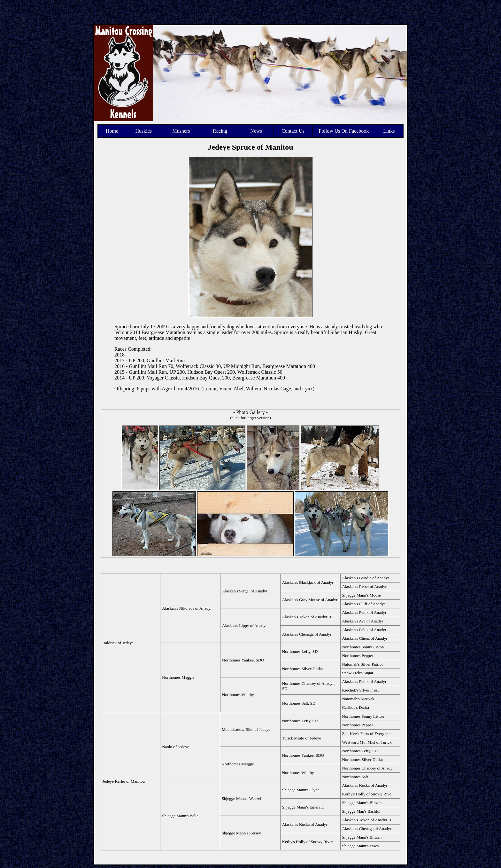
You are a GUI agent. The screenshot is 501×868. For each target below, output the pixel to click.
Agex (167, 389)
